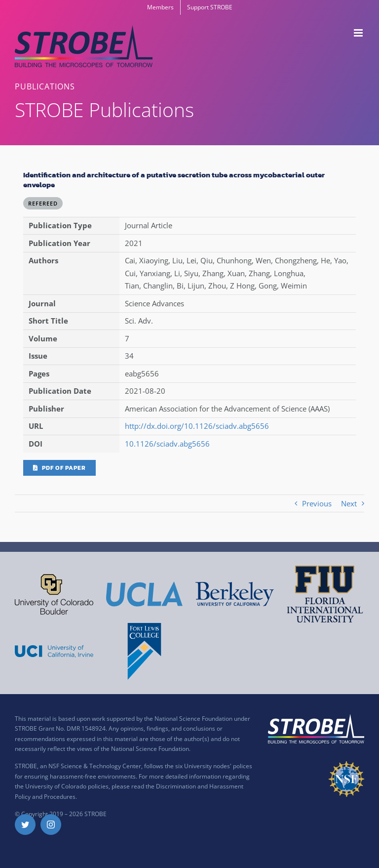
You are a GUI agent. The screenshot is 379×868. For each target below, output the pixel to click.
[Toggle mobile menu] (359, 33)
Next (349, 503)
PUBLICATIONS (45, 86)
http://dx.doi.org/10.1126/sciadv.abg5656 (197, 426)
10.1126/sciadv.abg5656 (167, 444)
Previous (317, 503)
